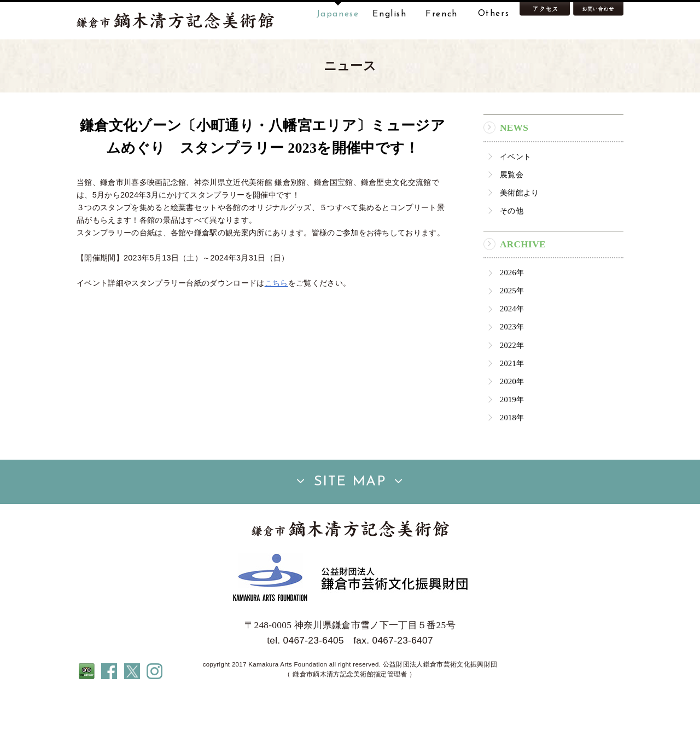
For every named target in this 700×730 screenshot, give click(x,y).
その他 (512, 245)
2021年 (512, 398)
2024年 (512, 343)
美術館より (520, 227)
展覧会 (512, 209)
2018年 (512, 452)
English (389, 14)
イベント (515, 191)
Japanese (338, 14)
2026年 (512, 307)
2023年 (512, 362)
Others (494, 14)
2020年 (512, 416)
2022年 (512, 380)
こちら (276, 317)
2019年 (512, 434)
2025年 (512, 325)
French (442, 14)
